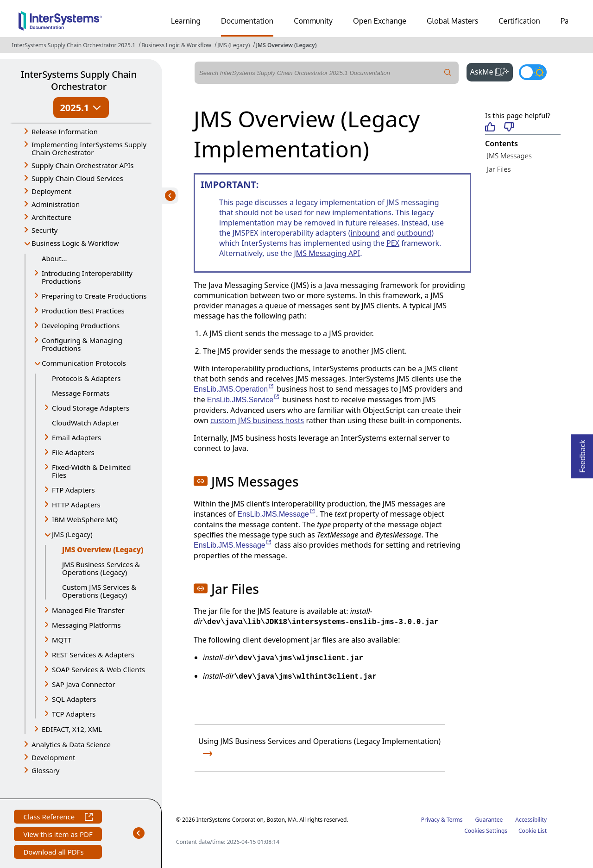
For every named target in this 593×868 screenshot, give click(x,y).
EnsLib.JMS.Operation (234, 389)
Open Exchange (380, 21)
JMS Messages (509, 156)
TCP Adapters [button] (74, 714)
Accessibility (531, 820)
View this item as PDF (58, 835)
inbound (365, 233)
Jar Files (499, 169)
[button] (201, 481)
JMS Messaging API (327, 253)
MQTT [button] (62, 640)
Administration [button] (56, 204)
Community (313, 21)
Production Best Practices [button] (83, 311)
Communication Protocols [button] (84, 363)
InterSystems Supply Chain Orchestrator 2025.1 (74, 45)
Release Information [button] (65, 131)
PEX (393, 243)
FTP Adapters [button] (73, 490)
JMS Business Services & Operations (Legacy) (101, 568)
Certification (519, 21)
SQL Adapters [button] (74, 699)
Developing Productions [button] (81, 325)
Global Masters (452, 21)
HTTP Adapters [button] (76, 505)
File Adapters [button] (73, 452)
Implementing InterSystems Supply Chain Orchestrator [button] (89, 148)
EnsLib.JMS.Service (244, 400)
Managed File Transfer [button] (88, 610)
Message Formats (81, 393)
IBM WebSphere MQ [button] (85, 519)
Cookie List (533, 831)
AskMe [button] (492, 71)
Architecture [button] (51, 217)
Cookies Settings (486, 831)
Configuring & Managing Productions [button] (82, 344)
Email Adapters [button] (76, 437)
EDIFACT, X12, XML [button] (72, 729)
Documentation (247, 21)
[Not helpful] (509, 128)
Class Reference (58, 818)
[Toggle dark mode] (533, 72)
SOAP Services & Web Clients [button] (98, 669)
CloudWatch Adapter (85, 423)
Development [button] (54, 757)
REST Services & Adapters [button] (93, 655)
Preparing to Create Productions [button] (94, 296)
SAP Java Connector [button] (84, 684)
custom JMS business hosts (257, 420)
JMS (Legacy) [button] (72, 534)
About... (54, 258)
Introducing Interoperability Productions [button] (87, 277)
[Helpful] (490, 128)
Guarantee (489, 820)
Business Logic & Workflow (176, 45)
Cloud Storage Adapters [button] (91, 408)
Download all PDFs (54, 853)
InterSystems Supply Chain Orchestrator (79, 80)
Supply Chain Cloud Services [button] (77, 178)
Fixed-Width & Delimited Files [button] (91, 471)
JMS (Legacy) (233, 45)
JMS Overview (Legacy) (286, 45)
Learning (186, 21)
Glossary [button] (46, 770)
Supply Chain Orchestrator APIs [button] (83, 165)
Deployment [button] (51, 191)
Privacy (430, 820)
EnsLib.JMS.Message (277, 514)
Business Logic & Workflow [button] (75, 243)
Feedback (582, 453)
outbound (414, 233)
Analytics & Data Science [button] (71, 744)
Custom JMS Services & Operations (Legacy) (99, 591)
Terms (455, 820)
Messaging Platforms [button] (86, 625)
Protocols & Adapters (86, 378)
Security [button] (44, 230)
